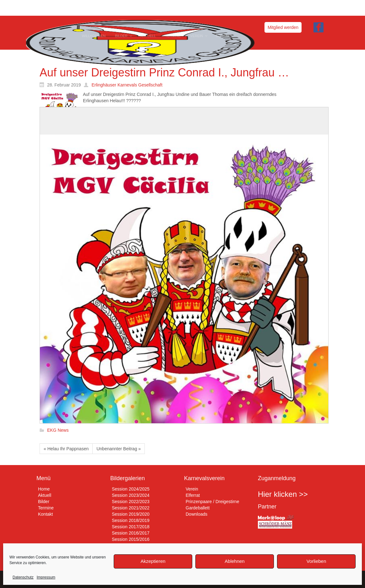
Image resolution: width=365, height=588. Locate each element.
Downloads (196, 514)
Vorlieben (316, 561)
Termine (46, 508)
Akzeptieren (153, 561)
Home (44, 489)
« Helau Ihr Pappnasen (66, 449)
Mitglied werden (283, 27)
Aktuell (45, 495)
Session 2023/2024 (131, 495)
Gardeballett (198, 508)
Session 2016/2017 (131, 533)
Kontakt (45, 514)
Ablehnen (234, 561)
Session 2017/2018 (131, 527)
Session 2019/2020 (131, 514)
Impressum (46, 577)
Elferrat (193, 495)
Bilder (44, 502)
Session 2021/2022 (131, 508)
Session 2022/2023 (131, 502)
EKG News (58, 430)
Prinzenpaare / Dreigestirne (212, 502)
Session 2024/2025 (131, 489)
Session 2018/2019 (131, 520)
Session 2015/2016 (131, 539)
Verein (192, 489)
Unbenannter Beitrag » (119, 449)
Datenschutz (23, 577)
